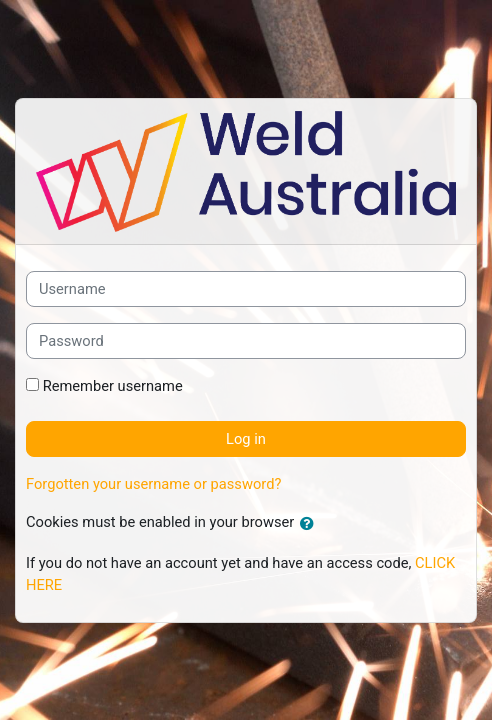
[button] (311, 524)
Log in (246, 439)
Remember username (113, 386)
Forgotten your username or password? (153, 484)
